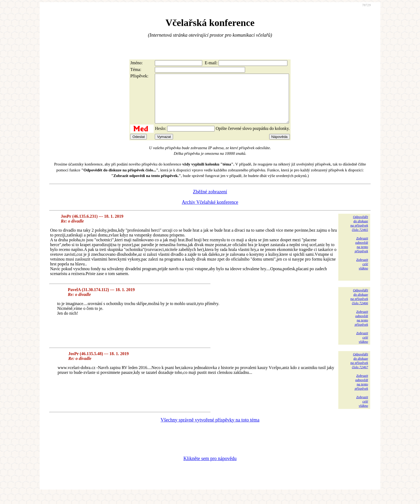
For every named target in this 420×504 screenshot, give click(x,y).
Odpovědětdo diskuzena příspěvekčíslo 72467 (359, 370)
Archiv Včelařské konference (210, 212)
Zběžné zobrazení (210, 201)
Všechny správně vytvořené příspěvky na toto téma (210, 430)
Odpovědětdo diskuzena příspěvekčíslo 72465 (359, 233)
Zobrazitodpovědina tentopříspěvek (361, 254)
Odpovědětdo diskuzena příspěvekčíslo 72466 (359, 306)
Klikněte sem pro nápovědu (210, 468)
